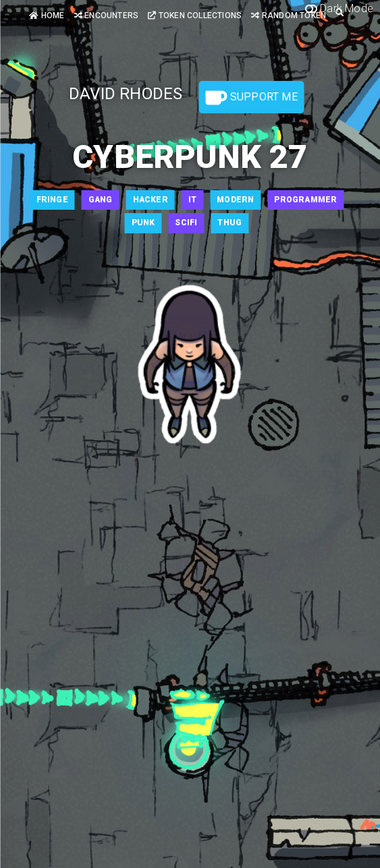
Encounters (106, 16)
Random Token (289, 16)
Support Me (252, 98)
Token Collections (195, 16)
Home (47, 16)
